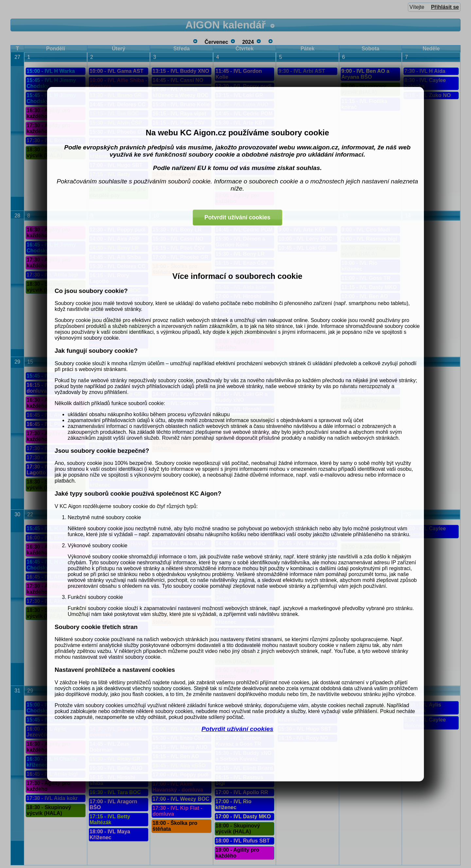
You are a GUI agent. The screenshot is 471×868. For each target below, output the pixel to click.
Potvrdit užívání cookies (237, 729)
